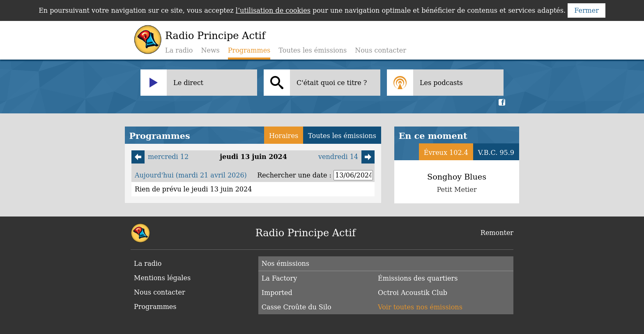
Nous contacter (381, 50)
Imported (277, 293)
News (210, 50)
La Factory (279, 278)
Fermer (586, 10)
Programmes (155, 307)
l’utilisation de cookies (273, 10)
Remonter (497, 233)
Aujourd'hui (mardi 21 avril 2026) (191, 175)
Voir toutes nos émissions (420, 307)
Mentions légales (162, 278)
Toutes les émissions (313, 50)
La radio (179, 50)
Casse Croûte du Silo (297, 307)
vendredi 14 (346, 157)
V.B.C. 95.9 (496, 153)
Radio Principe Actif (215, 36)
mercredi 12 (160, 157)
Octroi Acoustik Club (413, 293)
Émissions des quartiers (418, 278)
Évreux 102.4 (446, 153)
